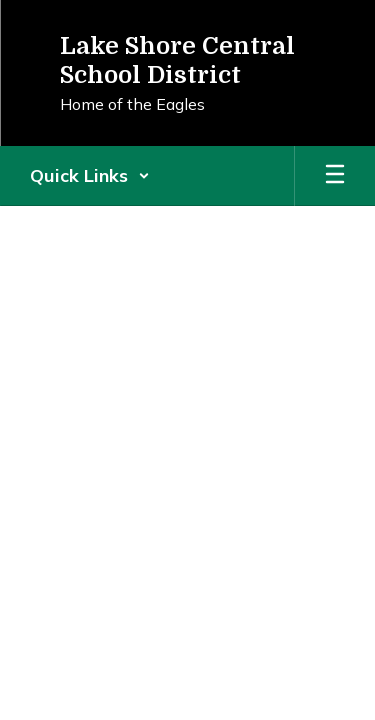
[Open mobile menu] (335, 176)
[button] (90, 176)
